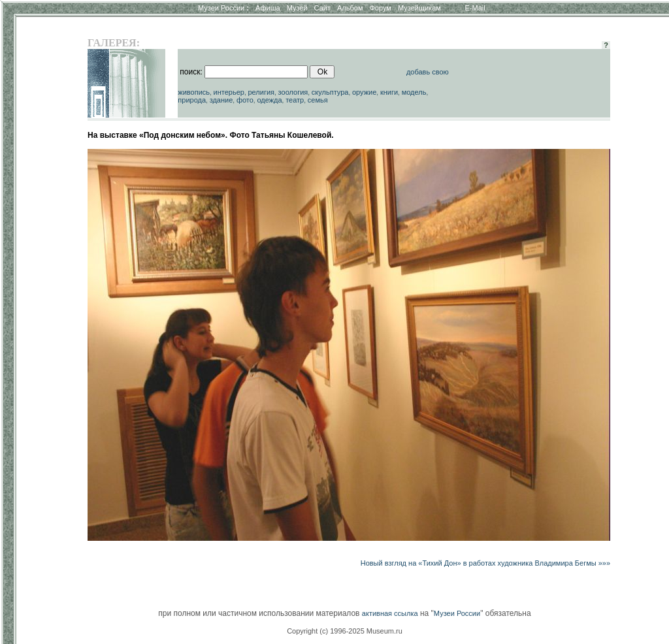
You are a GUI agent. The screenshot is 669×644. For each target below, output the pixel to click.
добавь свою (428, 72)
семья (318, 100)
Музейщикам (419, 8)
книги (389, 92)
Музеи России (223, 8)
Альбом (350, 8)
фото (245, 100)
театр (295, 100)
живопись (194, 92)
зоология (293, 92)
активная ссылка (390, 613)
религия (261, 92)
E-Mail (475, 8)
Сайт (322, 8)
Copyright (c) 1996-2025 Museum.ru (345, 631)
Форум (380, 8)
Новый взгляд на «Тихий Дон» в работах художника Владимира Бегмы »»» (485, 563)
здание (221, 100)
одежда (269, 100)
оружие (364, 92)
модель (414, 92)
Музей (297, 8)
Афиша (268, 8)
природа (192, 100)
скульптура (330, 92)
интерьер (229, 92)
